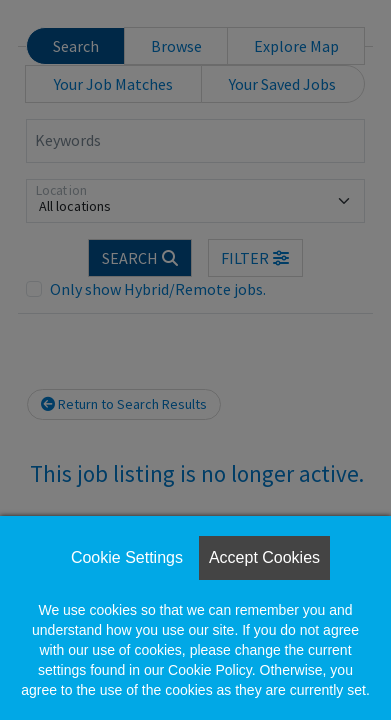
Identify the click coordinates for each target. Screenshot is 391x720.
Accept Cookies (264, 557)
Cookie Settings (127, 557)
